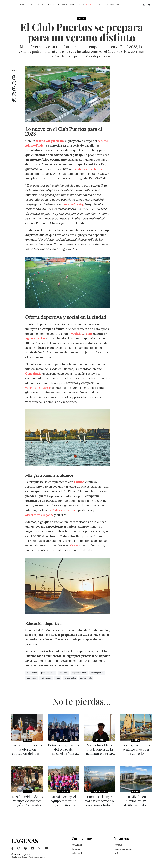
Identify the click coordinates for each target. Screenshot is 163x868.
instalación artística (89, 169)
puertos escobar (48, 673)
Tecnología (102, 5)
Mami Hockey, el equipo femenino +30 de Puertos (63, 801)
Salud (81, 5)
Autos (40, 5)
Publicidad (77, 853)
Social (90, 5)
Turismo (115, 5)
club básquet (46, 678)
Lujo (73, 5)
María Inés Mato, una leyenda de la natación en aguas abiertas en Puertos (100, 751)
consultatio (63, 673)
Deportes (51, 5)
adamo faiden (70, 678)
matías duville (86, 678)
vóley (80, 204)
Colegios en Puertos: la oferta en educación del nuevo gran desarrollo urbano (27, 753)
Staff (116, 853)
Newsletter (77, 845)
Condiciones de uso (19, 857)
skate (58, 678)
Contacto (76, 849)
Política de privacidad (37, 857)
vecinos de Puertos (38, 388)
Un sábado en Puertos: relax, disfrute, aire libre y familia (136, 803)
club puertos (32, 673)
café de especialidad (63, 510)
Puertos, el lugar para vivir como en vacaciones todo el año (100, 803)
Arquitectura (27, 5)
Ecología (63, 5)
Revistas (118, 845)
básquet (69, 204)
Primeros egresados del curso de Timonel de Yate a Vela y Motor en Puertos (63, 753)
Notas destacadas (123, 849)
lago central (31, 678)
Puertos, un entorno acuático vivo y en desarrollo (136, 749)
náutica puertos (97, 673)
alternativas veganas (40, 515)
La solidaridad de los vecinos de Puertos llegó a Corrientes (27, 801)
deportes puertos (79, 673)
